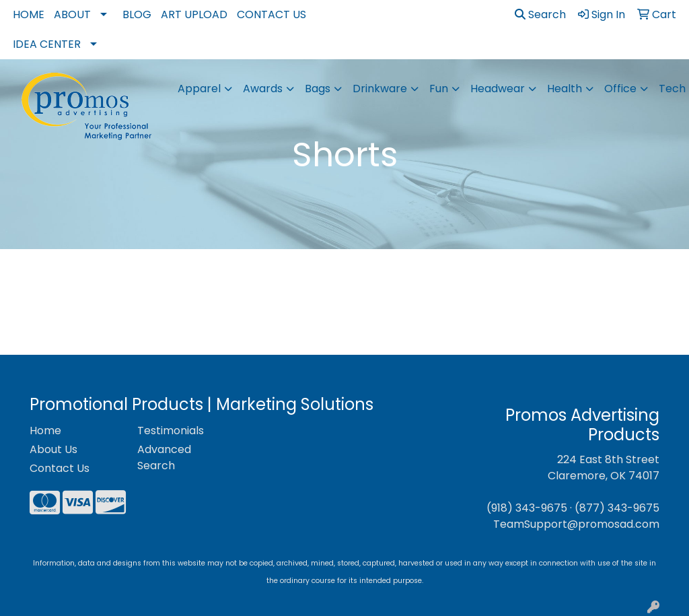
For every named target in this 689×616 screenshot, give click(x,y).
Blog (137, 14)
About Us (53, 449)
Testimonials (171, 431)
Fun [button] (439, 89)
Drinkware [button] (380, 89)
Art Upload (194, 14)
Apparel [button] (199, 89)
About (72, 14)
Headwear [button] (498, 89)
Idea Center (47, 44)
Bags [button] (318, 89)
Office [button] (620, 89)
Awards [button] (263, 89)
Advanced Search (164, 457)
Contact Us (271, 14)
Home (29, 14)
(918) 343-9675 (527, 508)
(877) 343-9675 (617, 508)
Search (540, 14)
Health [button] (565, 89)
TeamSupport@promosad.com (576, 524)
